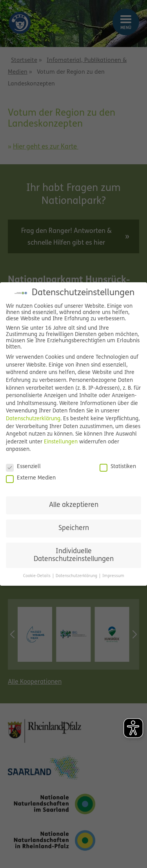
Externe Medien (31, 478)
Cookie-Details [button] (37, 576)
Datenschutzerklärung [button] (77, 576)
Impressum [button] (113, 576)
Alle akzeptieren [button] (74, 505)
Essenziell (23, 467)
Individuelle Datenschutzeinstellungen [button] (74, 555)
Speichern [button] (74, 528)
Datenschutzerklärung (33, 419)
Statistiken (118, 467)
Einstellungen (61, 442)
